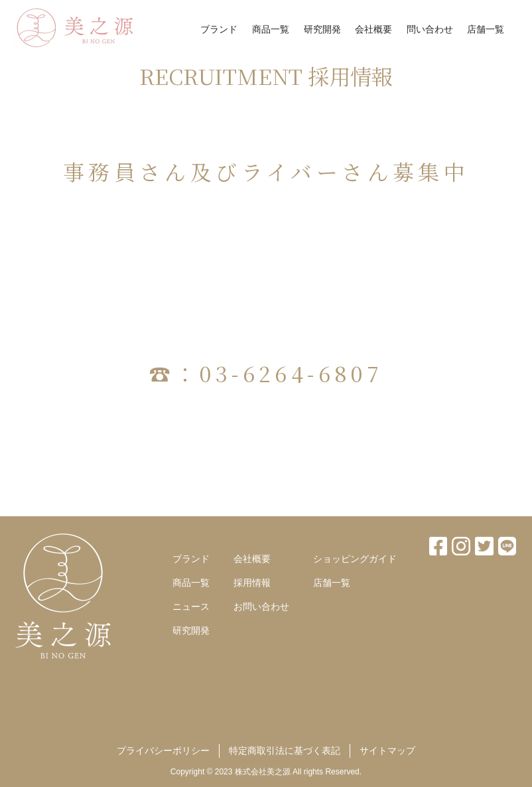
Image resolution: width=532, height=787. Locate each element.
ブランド (219, 29)
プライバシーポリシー (163, 751)
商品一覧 (271, 29)
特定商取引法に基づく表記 (285, 751)
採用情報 (252, 583)
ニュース (191, 607)
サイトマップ (387, 751)
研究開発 (322, 29)
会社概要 (373, 29)
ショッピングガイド (355, 559)
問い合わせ (430, 29)
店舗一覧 (486, 29)
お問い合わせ (261, 607)
